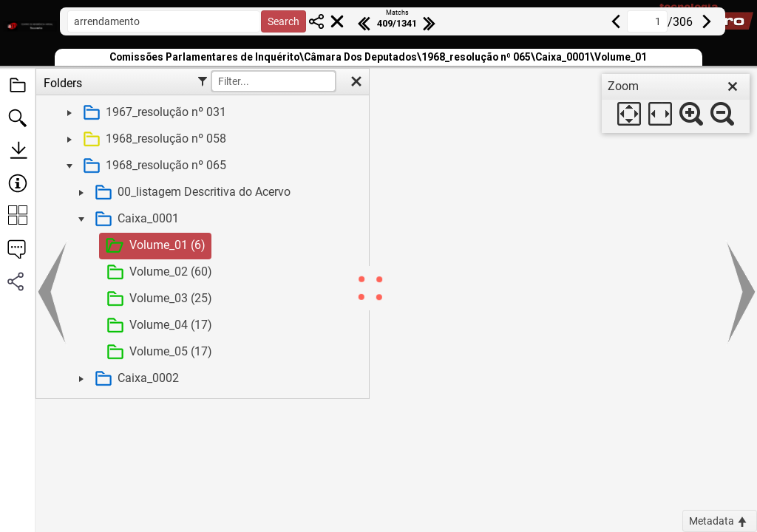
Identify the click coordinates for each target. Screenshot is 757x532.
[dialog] (676, 103)
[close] (733, 86)
